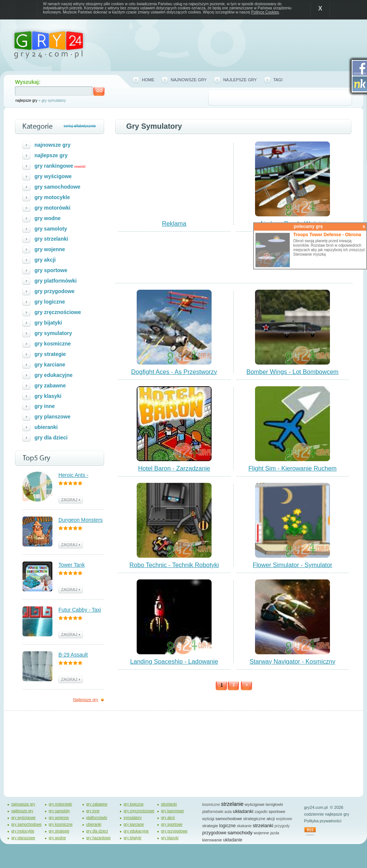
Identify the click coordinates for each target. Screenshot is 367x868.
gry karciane (50, 365)
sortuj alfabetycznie (80, 126)
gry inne (45, 406)
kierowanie (212, 840)
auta (228, 812)
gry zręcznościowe (58, 312)
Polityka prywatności (323, 821)
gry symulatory (53, 333)
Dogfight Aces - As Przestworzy (174, 372)
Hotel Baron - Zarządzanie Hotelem (174, 472)
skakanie (244, 826)
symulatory (133, 818)
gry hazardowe (98, 838)
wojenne (261, 833)
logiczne (227, 826)
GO (99, 91)
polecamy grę (329, 226)
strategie (210, 826)
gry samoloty (51, 229)
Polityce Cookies (265, 12)
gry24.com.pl (316, 807)
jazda (275, 833)
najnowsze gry (189, 80)
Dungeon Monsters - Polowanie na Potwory (81, 520)
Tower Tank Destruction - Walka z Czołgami (81, 565)
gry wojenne (50, 249)
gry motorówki (52, 208)
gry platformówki (56, 281)
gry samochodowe (57, 187)
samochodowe (229, 819)
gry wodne (48, 218)
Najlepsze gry (86, 700)
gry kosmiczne (53, 344)
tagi (278, 80)
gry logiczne (50, 302)
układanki (243, 811)
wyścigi (208, 819)
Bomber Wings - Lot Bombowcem (292, 372)
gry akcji (45, 260)
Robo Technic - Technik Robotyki (174, 565)
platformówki (97, 818)
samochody (240, 833)
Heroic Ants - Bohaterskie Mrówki (81, 476)
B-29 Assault (73, 655)
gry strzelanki (51, 239)
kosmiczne (211, 805)
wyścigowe (254, 804)
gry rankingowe (54, 166)
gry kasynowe (172, 811)
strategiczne (254, 819)
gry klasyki (48, 396)
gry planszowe (52, 417)
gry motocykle (52, 197)
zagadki (261, 812)
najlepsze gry (26, 100)
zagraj (301, 234)
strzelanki (169, 804)
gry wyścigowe (53, 176)
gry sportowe (51, 270)
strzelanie (232, 804)
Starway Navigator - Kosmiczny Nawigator (292, 665)
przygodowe (214, 833)
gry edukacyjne (54, 375)
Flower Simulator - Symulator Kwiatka (293, 568)
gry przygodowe (54, 291)
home (148, 80)
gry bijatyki (48, 323)
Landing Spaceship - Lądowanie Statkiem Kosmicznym (174, 665)
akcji (271, 819)
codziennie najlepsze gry (327, 814)
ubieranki (46, 427)
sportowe (277, 811)
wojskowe (284, 819)
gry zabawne (50, 386)
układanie (233, 840)
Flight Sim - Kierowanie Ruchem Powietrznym (292, 472)
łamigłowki (275, 805)
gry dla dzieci (51, 438)
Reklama (174, 223)
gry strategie (50, 354)
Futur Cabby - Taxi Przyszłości (80, 610)
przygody (282, 826)
